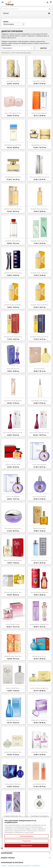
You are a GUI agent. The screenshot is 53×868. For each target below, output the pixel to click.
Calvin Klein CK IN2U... (13, 81)
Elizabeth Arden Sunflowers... (40, 273)
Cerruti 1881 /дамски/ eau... (13, 113)
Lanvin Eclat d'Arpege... (40, 465)
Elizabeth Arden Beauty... (13, 241)
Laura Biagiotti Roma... (40, 784)
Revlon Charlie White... (13, 688)
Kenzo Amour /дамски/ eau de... (13, 433)
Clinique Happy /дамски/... (40, 113)
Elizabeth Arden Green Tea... (40, 241)
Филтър (43, 48)
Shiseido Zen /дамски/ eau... (13, 592)
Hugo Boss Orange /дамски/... (13, 401)
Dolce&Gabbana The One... (40, 145)
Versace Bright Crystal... (13, 624)
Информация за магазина (12, 863)
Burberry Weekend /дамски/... (40, 688)
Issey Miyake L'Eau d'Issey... (40, 401)
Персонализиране (26, 836)
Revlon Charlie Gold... (40, 528)
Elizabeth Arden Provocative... (13, 273)
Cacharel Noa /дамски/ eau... (13, 752)
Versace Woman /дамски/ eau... (40, 624)
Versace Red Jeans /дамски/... (40, 592)
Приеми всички (27, 846)
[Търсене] (26, 9)
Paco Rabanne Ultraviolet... (13, 528)
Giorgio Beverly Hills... (13, 369)
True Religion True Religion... (40, 816)
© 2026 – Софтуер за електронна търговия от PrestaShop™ (21, 866)
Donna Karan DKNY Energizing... (40, 177)
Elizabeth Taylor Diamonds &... (13, 337)
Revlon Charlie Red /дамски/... (13, 560)
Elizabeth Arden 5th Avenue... (13, 209)
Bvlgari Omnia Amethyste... (40, 720)
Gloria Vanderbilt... (40, 369)
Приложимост (18, 48)
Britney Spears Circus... (40, 656)
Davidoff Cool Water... (13, 720)
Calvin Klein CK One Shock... (40, 752)
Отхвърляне (26, 841)
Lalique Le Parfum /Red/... (13, 465)
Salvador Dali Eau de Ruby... (40, 560)
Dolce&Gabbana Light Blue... (13, 145)
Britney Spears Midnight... (13, 784)
